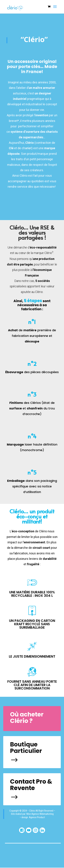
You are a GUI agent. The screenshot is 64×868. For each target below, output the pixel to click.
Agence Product (37, 817)
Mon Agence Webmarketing (40, 814)
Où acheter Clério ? (27, 718)
